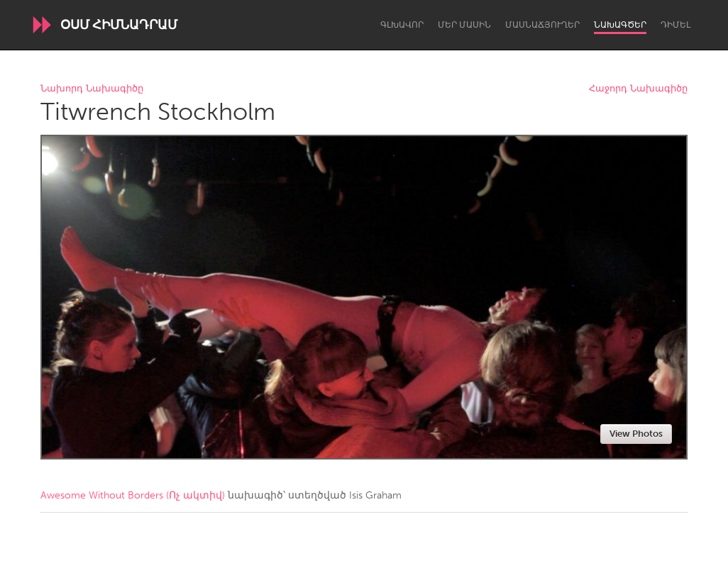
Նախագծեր (620, 25)
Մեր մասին (464, 25)
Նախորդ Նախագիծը (92, 89)
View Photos (636, 434)
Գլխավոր (402, 25)
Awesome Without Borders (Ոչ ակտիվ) (133, 495)
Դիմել (675, 25)
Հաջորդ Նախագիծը (638, 89)
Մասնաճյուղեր (542, 25)
